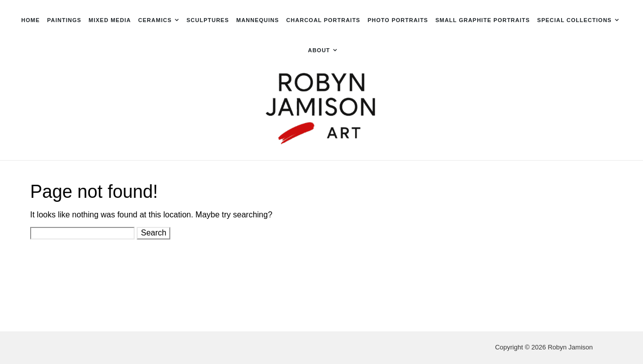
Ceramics (155, 20)
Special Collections (574, 20)
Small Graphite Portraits (483, 20)
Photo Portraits (398, 20)
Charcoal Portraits (323, 20)
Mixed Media (110, 20)
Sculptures (208, 20)
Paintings (64, 20)
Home (30, 20)
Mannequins (257, 20)
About (319, 50)
